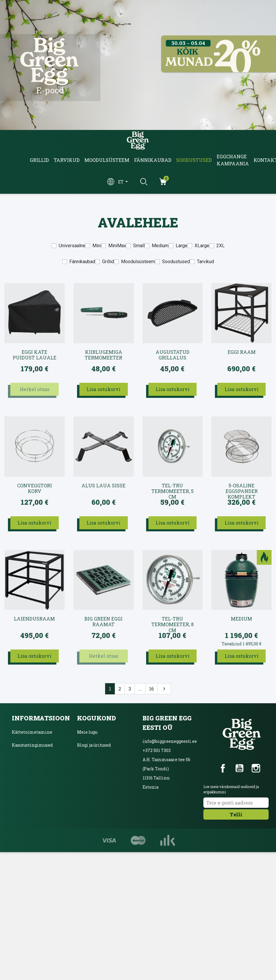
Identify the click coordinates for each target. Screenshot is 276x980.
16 (151, 689)
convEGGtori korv (35, 488)
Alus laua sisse (103, 486)
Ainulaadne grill (95, 771)
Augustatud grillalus (173, 355)
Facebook (223, 768)
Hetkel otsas (35, 389)
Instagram (256, 768)
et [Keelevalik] (121, 182)
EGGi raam (242, 352)
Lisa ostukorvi (103, 389)
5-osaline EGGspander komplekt (242, 489)
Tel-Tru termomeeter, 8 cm (173, 622)
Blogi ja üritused (94, 745)
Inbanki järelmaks (32, 771)
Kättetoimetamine (32, 732)
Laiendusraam (34, 619)
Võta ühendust (27, 784)
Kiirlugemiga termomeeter (103, 355)
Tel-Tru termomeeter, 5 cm (173, 489)
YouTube (239, 768)
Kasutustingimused (32, 745)
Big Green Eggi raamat (103, 622)
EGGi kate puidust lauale (35, 355)
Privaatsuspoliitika (32, 758)
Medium (241, 619)
